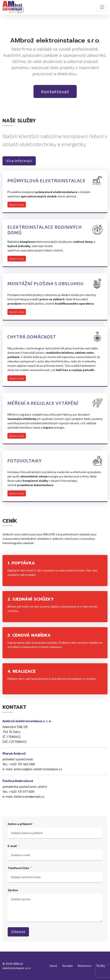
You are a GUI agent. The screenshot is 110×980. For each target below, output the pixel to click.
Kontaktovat (55, 91)
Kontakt (68, 966)
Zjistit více (17, 205)
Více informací (19, 161)
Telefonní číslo (18, 868)
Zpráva (13, 890)
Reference (85, 966)
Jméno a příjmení (20, 824)
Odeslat (18, 932)
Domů (54, 966)
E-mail (12, 846)
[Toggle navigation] (102, 7)
